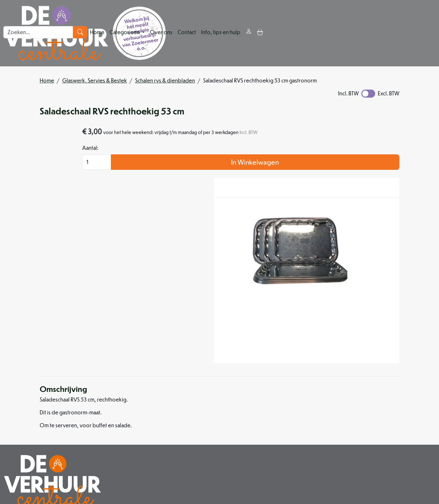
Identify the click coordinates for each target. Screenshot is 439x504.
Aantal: (293, 164)
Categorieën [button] (209, 33)
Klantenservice (375, 404)
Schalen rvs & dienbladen (165, 80)
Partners (196, 411)
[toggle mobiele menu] (344, 33)
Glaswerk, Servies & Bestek (95, 80)
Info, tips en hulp (305, 33)
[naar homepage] (85, 33)
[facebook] (193, 480)
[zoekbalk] (390, 33)
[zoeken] (431, 33)
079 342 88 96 (154, 465)
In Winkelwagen (356, 178)
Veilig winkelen (290, 411)
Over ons (245, 33)
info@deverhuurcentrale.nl (213, 465)
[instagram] (209, 480)
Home (181, 33)
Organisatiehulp (206, 419)
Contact (271, 33)
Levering (283, 404)
